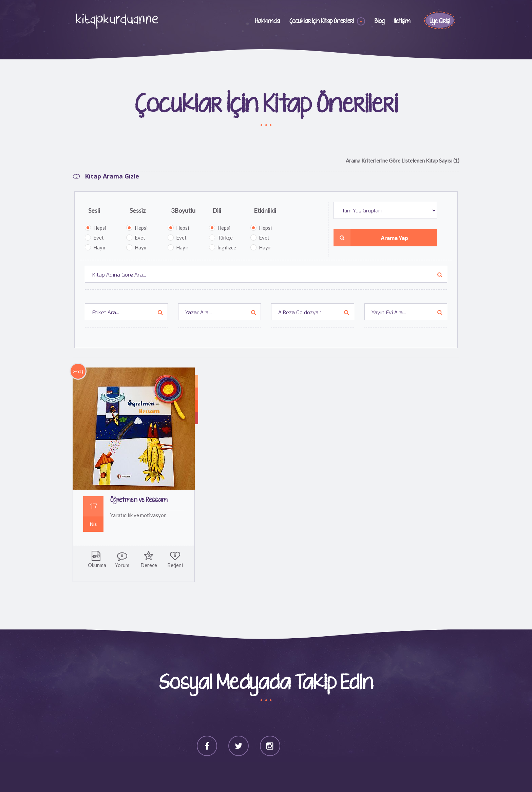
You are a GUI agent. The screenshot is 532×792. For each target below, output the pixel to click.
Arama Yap (371, 238)
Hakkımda (268, 21)
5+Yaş (78, 371)
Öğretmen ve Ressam (139, 500)
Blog (380, 21)
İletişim (402, 21)
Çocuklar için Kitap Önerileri (321, 21)
